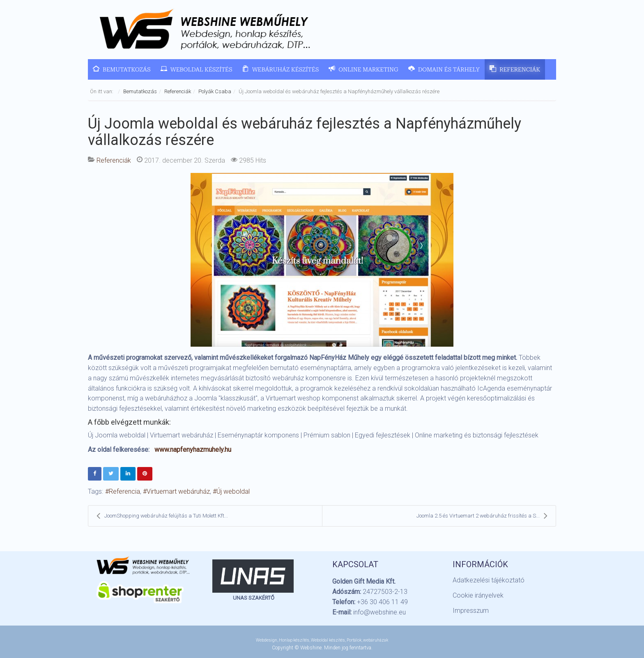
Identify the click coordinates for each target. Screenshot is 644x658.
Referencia (124, 491)
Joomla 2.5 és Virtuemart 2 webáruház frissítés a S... (482, 516)
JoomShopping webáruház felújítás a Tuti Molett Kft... (162, 516)
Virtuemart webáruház (178, 491)
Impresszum (471, 611)
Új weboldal (233, 491)
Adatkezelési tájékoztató (489, 580)
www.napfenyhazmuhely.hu (193, 450)
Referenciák (178, 91)
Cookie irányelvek (478, 595)
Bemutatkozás (140, 91)
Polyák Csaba (215, 91)
